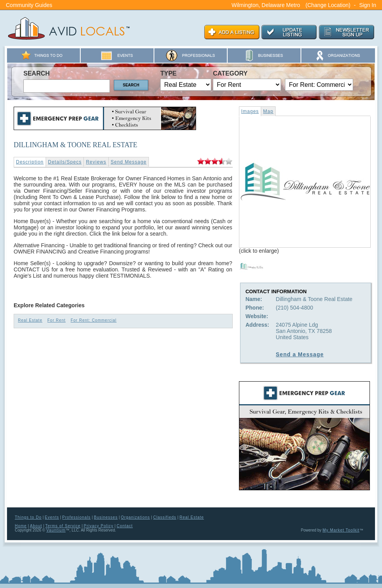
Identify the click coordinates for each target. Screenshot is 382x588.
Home (21, 526)
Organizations (135, 517)
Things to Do (28, 517)
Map (268, 111)
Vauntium (56, 530)
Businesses (106, 517)
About (36, 526)
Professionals (77, 517)
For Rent (56, 320)
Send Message (129, 162)
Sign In (368, 5)
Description (30, 162)
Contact (125, 526)
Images (250, 111)
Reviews (96, 162)
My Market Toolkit (341, 530)
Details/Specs (65, 162)
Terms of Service (63, 526)
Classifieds (165, 517)
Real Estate (30, 320)
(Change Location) (328, 5)
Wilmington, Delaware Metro (266, 5)
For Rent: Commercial (94, 320)
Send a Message (300, 354)
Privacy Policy (99, 526)
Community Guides (29, 5)
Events (52, 517)
